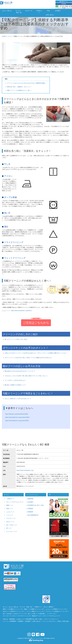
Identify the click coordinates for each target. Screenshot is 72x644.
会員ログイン (64, 1)
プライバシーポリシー (51, 619)
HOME (4, 36)
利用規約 (31, 509)
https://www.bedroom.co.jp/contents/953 (17, 421)
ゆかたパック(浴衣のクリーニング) (13, 611)
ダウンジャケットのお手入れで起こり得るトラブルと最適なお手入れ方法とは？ (28, 358)
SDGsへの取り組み (63, 621)
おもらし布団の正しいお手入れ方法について (18, 399)
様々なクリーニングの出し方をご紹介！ (17, 339)
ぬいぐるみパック (12, 525)
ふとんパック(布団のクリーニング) (56, 609)
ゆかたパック (10, 522)
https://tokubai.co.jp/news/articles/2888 (17, 414)
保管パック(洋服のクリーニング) (12, 609)
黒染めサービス (37, 616)
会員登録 (64, 4)
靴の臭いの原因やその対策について (15, 385)
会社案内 (58, 11)
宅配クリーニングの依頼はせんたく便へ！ (19, 90)
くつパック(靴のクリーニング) (34, 611)
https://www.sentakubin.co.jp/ (25, 470)
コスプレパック (11, 518)
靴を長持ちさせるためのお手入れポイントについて (20, 371)
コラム (9, 36)
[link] (36, 627)
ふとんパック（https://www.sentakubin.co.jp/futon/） (17, 311)
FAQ (48, 11)
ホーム (5, 607)
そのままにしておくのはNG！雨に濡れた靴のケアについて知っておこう (26, 376)
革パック (9, 528)
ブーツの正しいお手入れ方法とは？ (15, 380)
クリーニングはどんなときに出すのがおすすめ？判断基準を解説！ (27, 83)
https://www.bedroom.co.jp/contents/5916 (17, 417)
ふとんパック (10, 512)
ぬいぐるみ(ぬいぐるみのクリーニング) (14, 614)
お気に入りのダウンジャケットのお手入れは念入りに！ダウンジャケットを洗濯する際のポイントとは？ (36, 353)
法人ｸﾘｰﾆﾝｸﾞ (29, 11)
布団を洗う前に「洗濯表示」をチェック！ (19, 87)
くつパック (10, 515)
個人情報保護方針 (33, 515)
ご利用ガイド (39, 12)
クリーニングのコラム (49, 621)
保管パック (10, 509)
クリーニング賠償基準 (9, 621)
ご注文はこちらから (36, 323)
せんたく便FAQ (48, 607)
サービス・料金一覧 (19, 12)
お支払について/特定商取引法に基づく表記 (29, 619)
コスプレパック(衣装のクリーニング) (56, 611)
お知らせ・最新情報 (9, 619)
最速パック (10, 505)
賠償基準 (31, 512)
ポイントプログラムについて (15, 502)
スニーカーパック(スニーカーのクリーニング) (16, 616)
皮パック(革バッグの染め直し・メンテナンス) (42, 614)
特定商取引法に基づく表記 (36, 505)
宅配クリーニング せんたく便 (38, 638)
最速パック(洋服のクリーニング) (34, 609)
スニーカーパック (12, 531)
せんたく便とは (7, 11)
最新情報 (31, 499)
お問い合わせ (50, 15)
